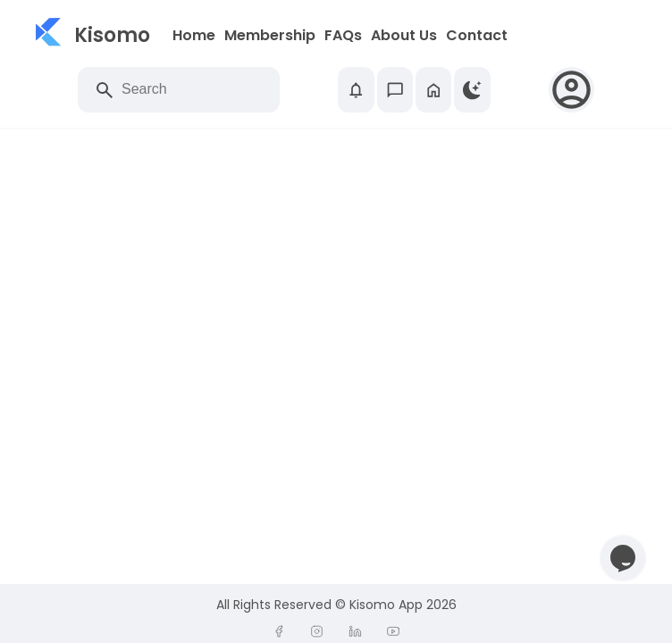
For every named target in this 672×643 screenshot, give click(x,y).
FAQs (343, 35)
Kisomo (112, 35)
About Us (404, 35)
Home (194, 35)
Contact (477, 35)
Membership (270, 35)
